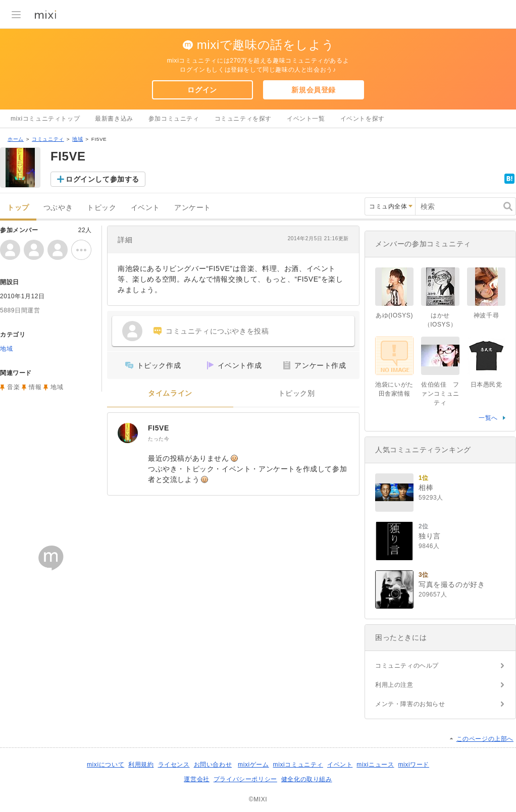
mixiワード (414, 765)
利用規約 (141, 765)
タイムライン (170, 393)
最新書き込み (114, 119)
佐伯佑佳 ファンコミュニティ (440, 394)
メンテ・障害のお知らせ (410, 704)
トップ (18, 208)
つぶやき (58, 208)
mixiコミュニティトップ (45, 119)
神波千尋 (486, 315)
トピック (101, 208)
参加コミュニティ (174, 119)
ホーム (16, 139)
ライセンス (174, 765)
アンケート (193, 208)
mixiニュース (375, 765)
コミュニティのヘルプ (407, 666)
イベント (145, 208)
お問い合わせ (213, 765)
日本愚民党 (486, 385)
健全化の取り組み (307, 779)
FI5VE (159, 428)
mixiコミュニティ (298, 765)
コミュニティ (48, 139)
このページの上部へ (485, 739)
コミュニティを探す (243, 119)
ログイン (202, 90)
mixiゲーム (253, 765)
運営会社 (196, 779)
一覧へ (488, 418)
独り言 (430, 536)
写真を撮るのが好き (452, 584)
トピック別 (297, 393)
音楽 (13, 387)
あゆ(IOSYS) (394, 315)
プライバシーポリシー (245, 779)
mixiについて (106, 765)
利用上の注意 (394, 685)
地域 (78, 139)
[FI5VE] (128, 433)
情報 (35, 387)
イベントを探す (363, 119)
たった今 (159, 439)
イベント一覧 (306, 119)
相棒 (426, 488)
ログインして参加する (102, 179)
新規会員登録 (314, 90)
